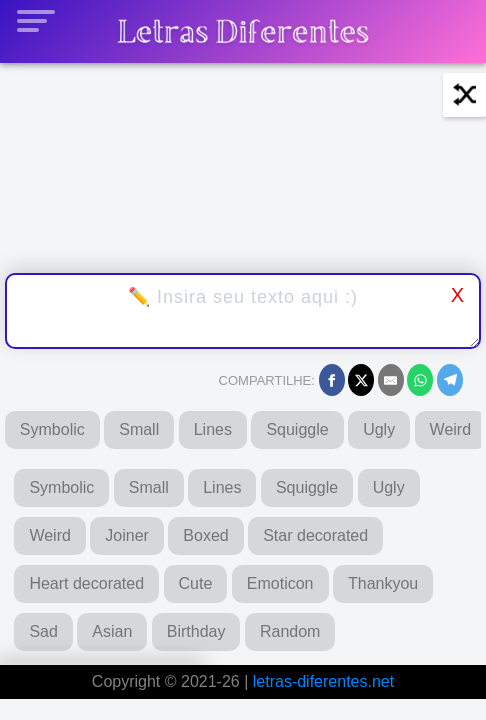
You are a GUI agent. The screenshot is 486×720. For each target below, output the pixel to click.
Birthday (196, 631)
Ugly (379, 429)
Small (139, 429)
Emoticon (280, 583)
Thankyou (383, 583)
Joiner (127, 535)
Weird (50, 535)
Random (290, 631)
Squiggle (297, 429)
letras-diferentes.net (323, 681)
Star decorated (315, 535)
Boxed (205, 535)
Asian (112, 631)
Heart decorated (86, 583)
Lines (213, 429)
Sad (43, 631)
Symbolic (52, 429)
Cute (196, 583)
